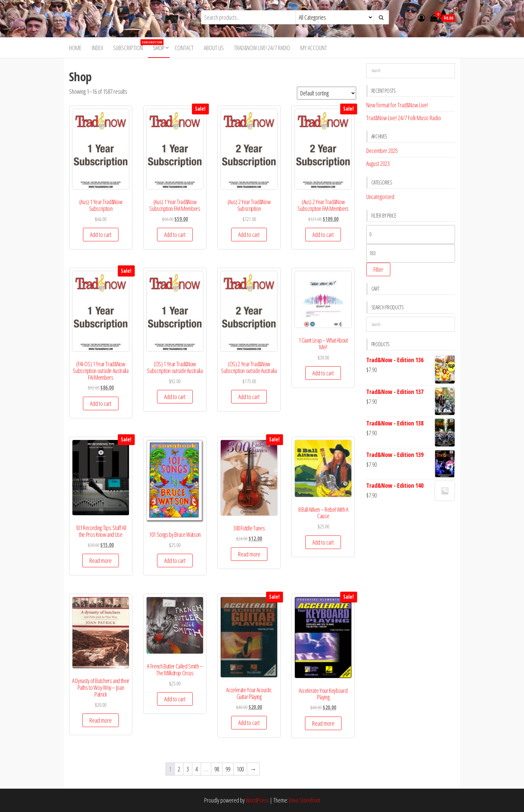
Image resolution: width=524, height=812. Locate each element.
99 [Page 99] (228, 769)
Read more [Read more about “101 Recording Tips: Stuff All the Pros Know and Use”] (101, 561)
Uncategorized (380, 197)
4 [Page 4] (197, 769)
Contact (184, 48)
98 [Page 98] (217, 769)
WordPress (257, 800)
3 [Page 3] (188, 769)
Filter (378, 269)
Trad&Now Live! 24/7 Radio (262, 48)
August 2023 (378, 163)
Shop (159, 48)
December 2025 (382, 151)
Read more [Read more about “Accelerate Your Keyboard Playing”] (323, 723)
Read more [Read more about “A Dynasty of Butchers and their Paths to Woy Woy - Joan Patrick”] (101, 720)
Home (75, 48)
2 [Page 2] (179, 769)
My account (314, 48)
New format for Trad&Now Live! (397, 105)
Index (97, 48)
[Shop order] (326, 93)
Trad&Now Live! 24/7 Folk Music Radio (404, 118)
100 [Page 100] (240, 769)
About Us (214, 48)
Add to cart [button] (101, 235)
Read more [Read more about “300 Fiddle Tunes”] (249, 554)
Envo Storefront (305, 800)
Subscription (130, 46)
